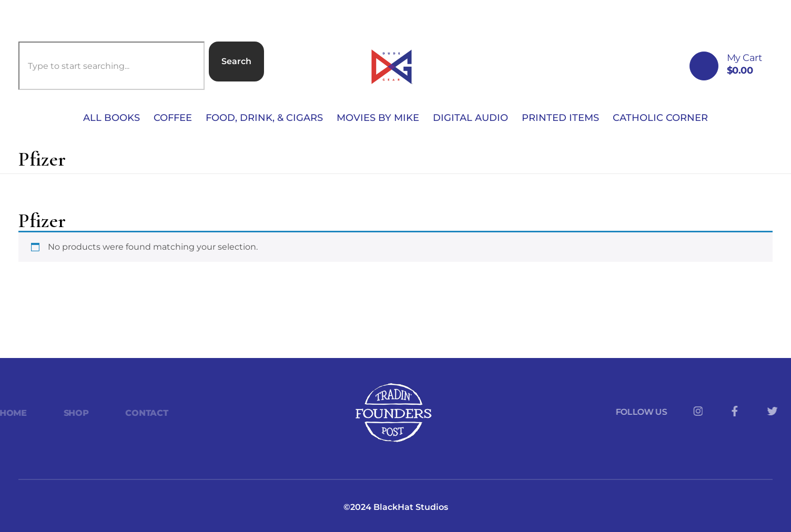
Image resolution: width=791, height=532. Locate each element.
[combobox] (111, 66)
